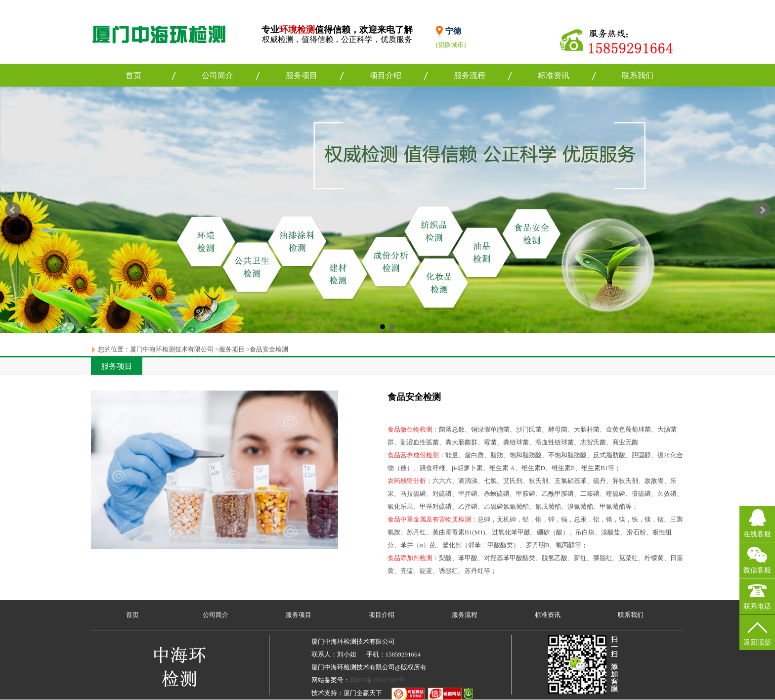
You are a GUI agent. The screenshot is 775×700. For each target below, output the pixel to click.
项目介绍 (386, 75)
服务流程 (470, 75)
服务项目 (301, 75)
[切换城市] (451, 45)
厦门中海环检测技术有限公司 (172, 349)
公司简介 (217, 75)
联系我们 (638, 75)
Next (762, 210)
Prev (13, 210)
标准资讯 (554, 75)
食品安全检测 (269, 349)
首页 (133, 75)
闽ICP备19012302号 (377, 680)
